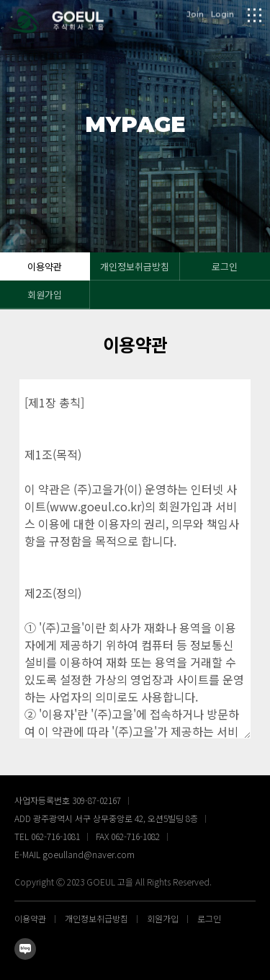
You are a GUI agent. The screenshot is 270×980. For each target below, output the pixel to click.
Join (195, 14)
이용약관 (45, 266)
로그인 (225, 266)
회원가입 (45, 295)
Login (222, 14)
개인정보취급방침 (135, 266)
